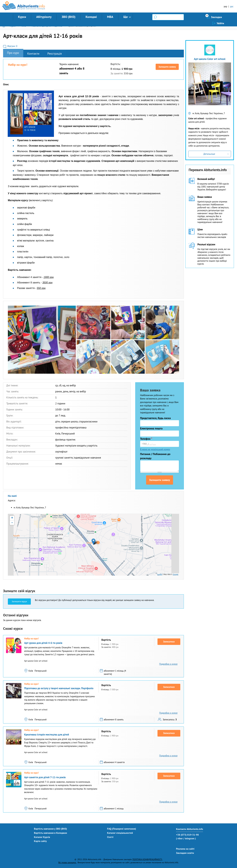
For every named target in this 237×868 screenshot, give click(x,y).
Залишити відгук (19, 601)
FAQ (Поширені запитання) (122, 829)
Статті (110, 837)
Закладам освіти (185, 853)
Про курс (13, 53)
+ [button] (12, 518)
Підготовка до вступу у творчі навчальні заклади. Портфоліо (59, 688)
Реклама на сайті (185, 849)
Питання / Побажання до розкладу (155, 456)
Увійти (220, 17)
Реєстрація (55, 54)
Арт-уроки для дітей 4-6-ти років (43, 643)
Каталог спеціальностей (120, 833)
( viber (179, 838)
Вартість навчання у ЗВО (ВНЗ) (51, 829)
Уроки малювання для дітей (82, 26)
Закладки (200, 17)
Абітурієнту (44, 17)
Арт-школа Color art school (210, 59)
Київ (24, 26)
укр (225, 6)
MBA (110, 17)
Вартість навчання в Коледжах (51, 833)
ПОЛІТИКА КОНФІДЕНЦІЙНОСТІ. (147, 859)
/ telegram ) (189, 838)
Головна (4, 26)
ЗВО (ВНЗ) (68, 17)
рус (232, 6)
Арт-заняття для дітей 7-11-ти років (45, 777)
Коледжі (91, 17)
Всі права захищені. (67, 862)
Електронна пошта (151, 428)
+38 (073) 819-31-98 (187, 835)
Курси (22, 17)
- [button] (12, 523)
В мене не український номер (155, 449)
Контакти (33, 54)
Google (176, 574)
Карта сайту (40, 841)
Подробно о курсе (168, 664)
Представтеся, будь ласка (155, 418)
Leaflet (160, 574)
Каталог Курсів (42, 837)
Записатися (169, 642)
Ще (126, 17)
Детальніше (209, 154)
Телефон (146, 439)
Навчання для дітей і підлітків (47, 26)
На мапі (12, 496)
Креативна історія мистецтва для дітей (47, 735)
